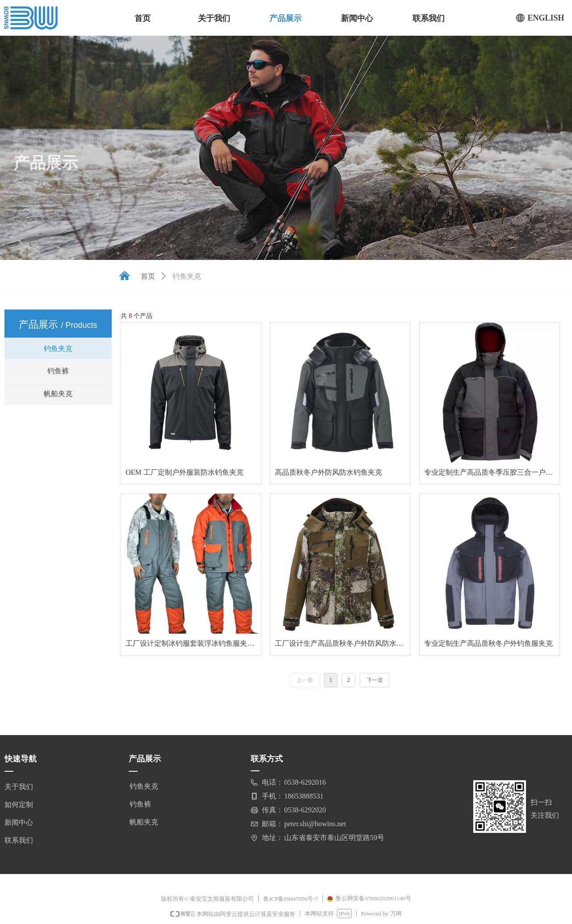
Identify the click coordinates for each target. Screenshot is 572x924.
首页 (148, 276)
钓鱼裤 (58, 371)
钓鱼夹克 (58, 349)
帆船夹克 (58, 394)
